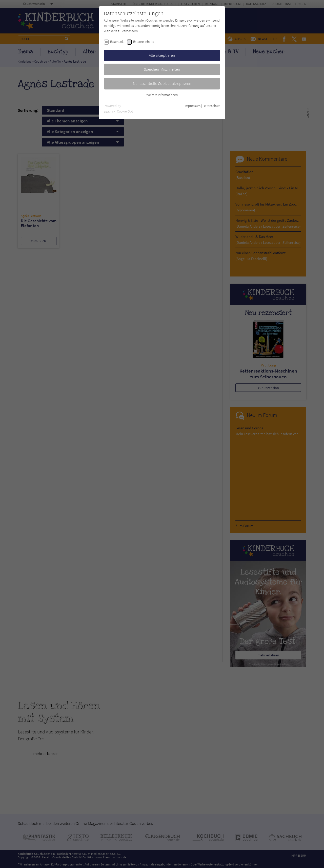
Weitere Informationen (162, 95)
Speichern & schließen (162, 69)
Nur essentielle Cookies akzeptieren (162, 83)
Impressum (193, 106)
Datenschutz (211, 106)
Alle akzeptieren (162, 55)
